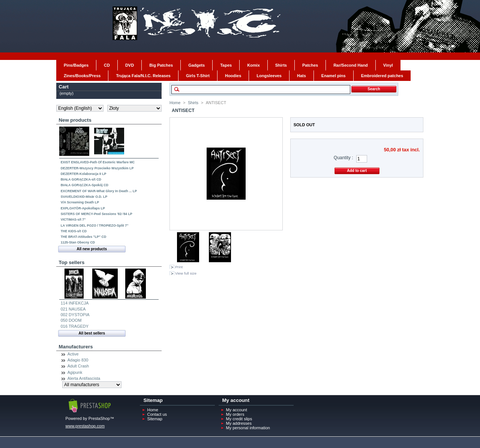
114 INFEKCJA (75, 303)
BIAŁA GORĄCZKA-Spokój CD (85, 185)
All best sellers (92, 333)
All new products (92, 249)
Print (179, 267)
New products (75, 120)
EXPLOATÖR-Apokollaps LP (83, 208)
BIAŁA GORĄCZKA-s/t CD (81, 179)
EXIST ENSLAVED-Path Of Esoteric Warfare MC (98, 162)
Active (73, 354)
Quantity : (343, 158)
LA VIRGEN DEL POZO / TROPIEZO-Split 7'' (95, 225)
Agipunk (75, 372)
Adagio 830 (78, 360)
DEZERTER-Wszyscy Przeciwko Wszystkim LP (97, 168)
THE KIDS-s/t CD (74, 231)
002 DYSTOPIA (75, 315)
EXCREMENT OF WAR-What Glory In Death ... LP (99, 191)
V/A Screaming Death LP (80, 202)
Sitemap (155, 419)
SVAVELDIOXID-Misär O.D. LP (84, 197)
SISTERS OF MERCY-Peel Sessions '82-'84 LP (97, 214)
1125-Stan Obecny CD (78, 242)
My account (237, 410)
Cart (64, 87)
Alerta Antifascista (84, 378)
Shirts (193, 103)
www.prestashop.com (85, 426)
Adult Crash (78, 366)
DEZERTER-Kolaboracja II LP (84, 174)
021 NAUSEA (73, 309)
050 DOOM (71, 320)
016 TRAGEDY (75, 326)
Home (175, 103)
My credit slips (239, 419)
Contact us (157, 414)
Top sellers (72, 262)
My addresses (239, 423)
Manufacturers (76, 347)
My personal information (248, 428)
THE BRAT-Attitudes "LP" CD (84, 237)
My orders (235, 414)
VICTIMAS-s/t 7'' (73, 220)
